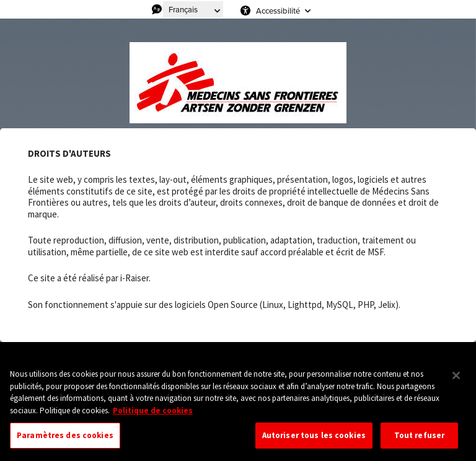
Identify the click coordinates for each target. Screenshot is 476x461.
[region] (238, 408)
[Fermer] (456, 375)
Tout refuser (420, 435)
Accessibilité (278, 11)
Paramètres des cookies (65, 435)
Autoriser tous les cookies (314, 435)
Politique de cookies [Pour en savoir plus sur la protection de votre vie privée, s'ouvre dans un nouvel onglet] (153, 411)
